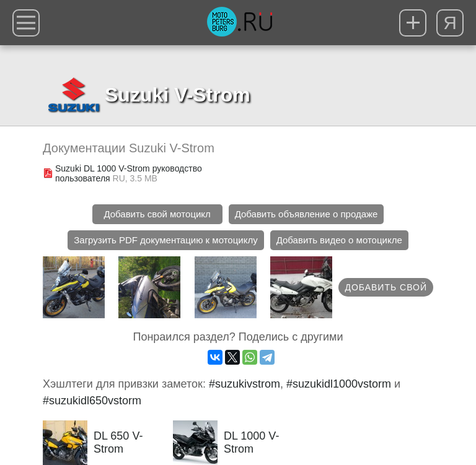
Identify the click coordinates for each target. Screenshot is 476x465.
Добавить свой (386, 287)
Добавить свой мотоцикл (157, 214)
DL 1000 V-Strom (226, 443)
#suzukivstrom (245, 384)
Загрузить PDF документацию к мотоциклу (165, 240)
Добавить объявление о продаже (306, 214)
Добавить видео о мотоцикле (339, 240)
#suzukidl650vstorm (92, 401)
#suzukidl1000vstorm (339, 384)
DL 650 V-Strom (93, 443)
